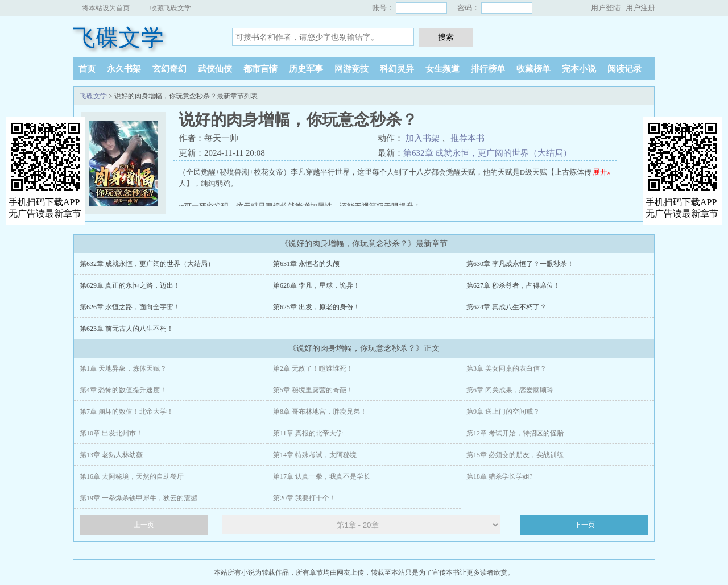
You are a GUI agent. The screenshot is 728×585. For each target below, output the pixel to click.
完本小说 (579, 69)
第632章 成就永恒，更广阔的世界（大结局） (487, 153)
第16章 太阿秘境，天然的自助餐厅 (132, 476)
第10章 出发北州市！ (111, 433)
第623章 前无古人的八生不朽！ (127, 329)
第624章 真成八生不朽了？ (506, 307)
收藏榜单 (533, 69)
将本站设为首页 (106, 8)
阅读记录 (624, 69)
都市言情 (260, 69)
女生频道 (442, 69)
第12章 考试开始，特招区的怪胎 (515, 433)
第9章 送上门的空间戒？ (503, 412)
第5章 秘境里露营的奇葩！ (313, 390)
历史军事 (306, 69)
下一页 (585, 525)
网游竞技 (351, 69)
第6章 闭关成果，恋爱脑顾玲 (510, 390)
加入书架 (423, 138)
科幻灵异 (397, 69)
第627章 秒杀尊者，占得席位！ (513, 285)
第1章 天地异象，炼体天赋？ (123, 368)
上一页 (144, 525)
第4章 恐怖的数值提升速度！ (123, 390)
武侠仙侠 (215, 69)
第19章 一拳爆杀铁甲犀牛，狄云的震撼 (138, 498)
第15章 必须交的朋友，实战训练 (515, 455)
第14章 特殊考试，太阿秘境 (315, 455)
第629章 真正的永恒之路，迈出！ (130, 285)
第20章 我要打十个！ (305, 498)
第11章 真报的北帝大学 (308, 433)
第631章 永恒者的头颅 (306, 264)
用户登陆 (606, 8)
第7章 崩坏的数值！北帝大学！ (127, 412)
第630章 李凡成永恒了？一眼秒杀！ (520, 264)
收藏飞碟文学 (171, 8)
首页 (87, 69)
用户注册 (640, 8)
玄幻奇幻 (169, 69)
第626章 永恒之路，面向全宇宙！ (130, 307)
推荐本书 (468, 138)
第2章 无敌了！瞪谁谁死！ (313, 368)
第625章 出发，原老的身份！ (317, 307)
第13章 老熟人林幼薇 (111, 455)
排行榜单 (488, 69)
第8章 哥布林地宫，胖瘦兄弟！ (320, 412)
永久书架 (124, 69)
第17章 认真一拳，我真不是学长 (322, 476)
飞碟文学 (118, 38)
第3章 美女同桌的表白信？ (506, 368)
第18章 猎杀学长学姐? (499, 476)
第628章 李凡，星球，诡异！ (317, 285)
